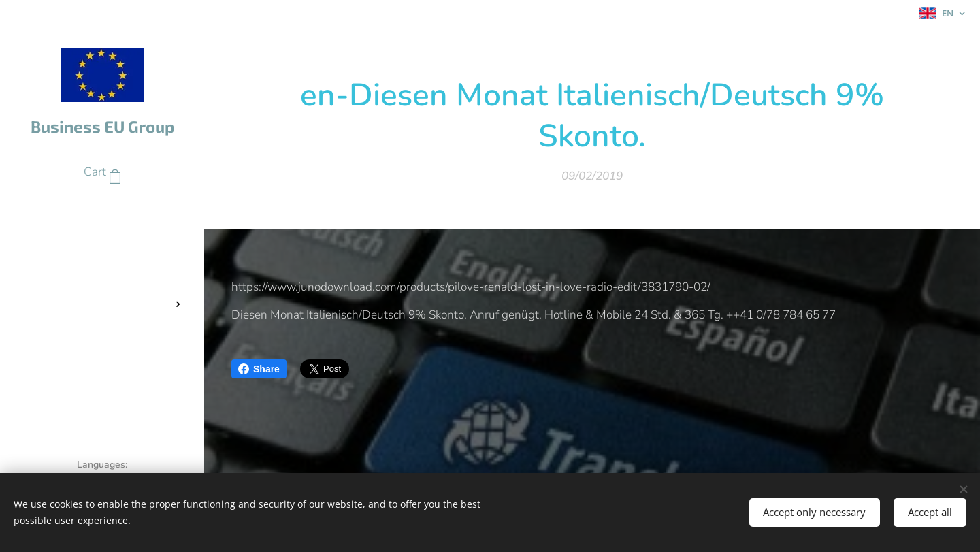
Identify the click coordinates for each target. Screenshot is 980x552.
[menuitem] (102, 213)
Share (259, 369)
